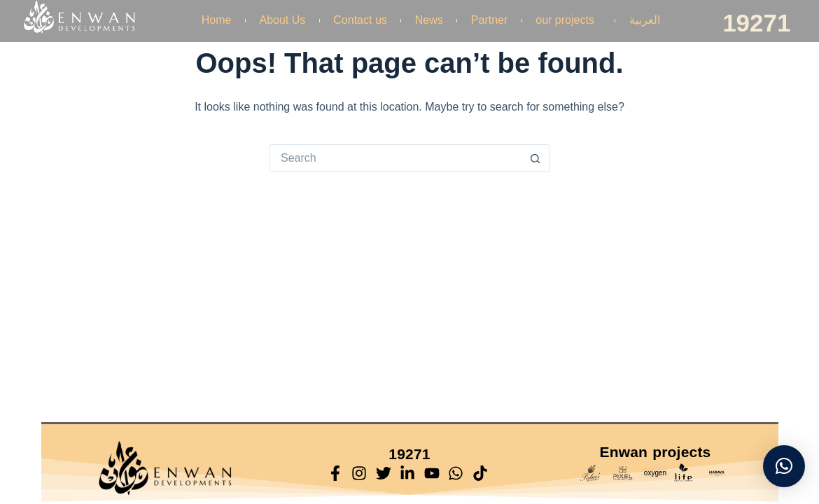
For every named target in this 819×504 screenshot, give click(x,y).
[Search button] (535, 158)
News (429, 20)
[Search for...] (395, 158)
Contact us (360, 20)
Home (217, 20)
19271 (756, 23)
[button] (784, 466)
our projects (568, 20)
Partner (489, 20)
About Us (283, 20)
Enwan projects (655, 452)
